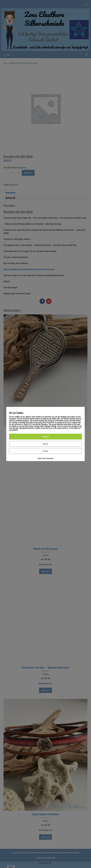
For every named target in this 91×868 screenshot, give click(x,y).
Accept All (45, 437)
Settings (45, 451)
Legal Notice (50, 458)
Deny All (45, 444)
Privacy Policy (41, 458)
